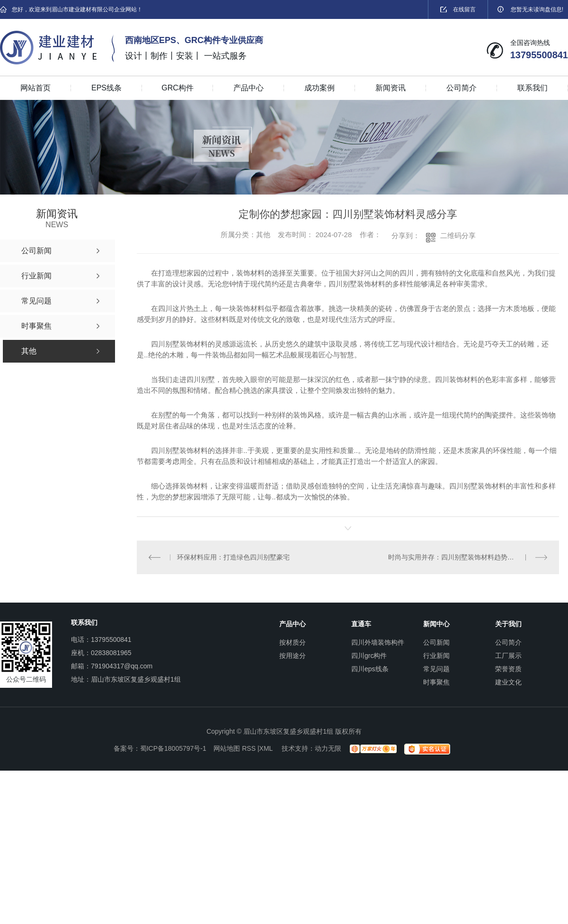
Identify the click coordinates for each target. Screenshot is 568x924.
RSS (250, 748)
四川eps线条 (370, 669)
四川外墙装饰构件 (378, 642)
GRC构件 (177, 88)
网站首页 (35, 88)
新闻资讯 (390, 88)
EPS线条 (106, 88)
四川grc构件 (369, 656)
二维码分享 (458, 235)
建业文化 (508, 682)
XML (267, 748)
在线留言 (458, 9)
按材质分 (293, 642)
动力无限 (328, 748)
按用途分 (293, 656)
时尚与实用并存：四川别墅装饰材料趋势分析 (454, 557)
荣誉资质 (508, 669)
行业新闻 (436, 656)
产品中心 (248, 88)
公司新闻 (436, 642)
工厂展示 (508, 656)
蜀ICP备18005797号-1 (173, 748)
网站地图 (228, 748)
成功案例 (319, 88)
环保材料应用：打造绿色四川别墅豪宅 (233, 557)
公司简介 (461, 88)
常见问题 (436, 669)
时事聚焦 (436, 682)
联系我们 (532, 88)
